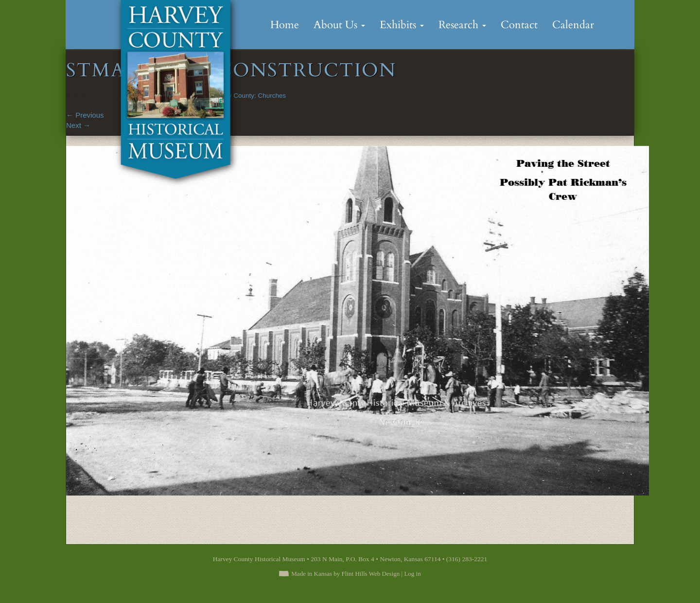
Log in (412, 574)
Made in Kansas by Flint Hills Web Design (345, 574)
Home (285, 25)
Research (462, 25)
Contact (519, 25)
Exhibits (402, 25)
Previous (85, 115)
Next (78, 125)
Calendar (573, 25)
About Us (339, 25)
